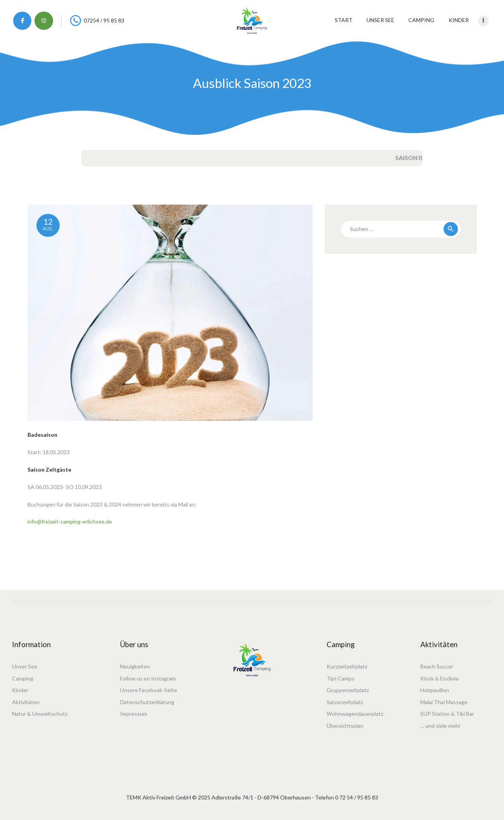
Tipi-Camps (341, 678)
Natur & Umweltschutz (40, 714)
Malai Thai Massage (444, 702)
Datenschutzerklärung (147, 702)
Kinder (20, 690)
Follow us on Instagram (148, 678)
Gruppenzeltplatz (348, 690)
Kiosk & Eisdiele (439, 678)
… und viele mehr (440, 726)
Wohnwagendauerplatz (355, 714)
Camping (23, 678)
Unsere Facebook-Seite (149, 690)
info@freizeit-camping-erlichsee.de (70, 521)
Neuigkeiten (135, 666)
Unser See (25, 666)
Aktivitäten (26, 702)
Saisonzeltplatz (345, 702)
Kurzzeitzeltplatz (347, 666)
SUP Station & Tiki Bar (447, 714)
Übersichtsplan (345, 726)
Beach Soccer (437, 666)
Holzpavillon (435, 690)
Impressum (134, 714)
